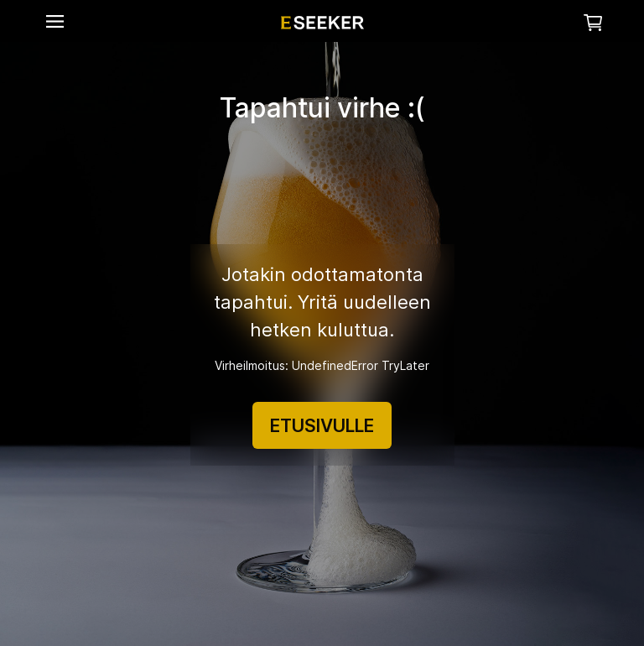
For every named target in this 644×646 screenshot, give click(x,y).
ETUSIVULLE (322, 426)
